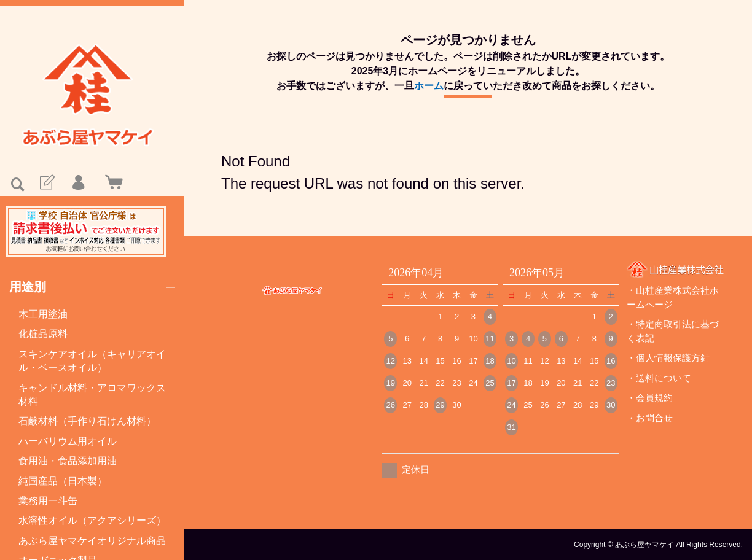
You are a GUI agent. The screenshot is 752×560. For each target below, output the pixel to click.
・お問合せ (650, 418)
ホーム (429, 86)
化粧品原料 (43, 334)
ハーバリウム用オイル (68, 441)
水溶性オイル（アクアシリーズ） (92, 520)
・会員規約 (650, 398)
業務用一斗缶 (48, 501)
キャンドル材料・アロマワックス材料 (92, 395)
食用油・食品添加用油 (68, 461)
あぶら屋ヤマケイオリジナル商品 (92, 541)
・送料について (659, 378)
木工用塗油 (43, 314)
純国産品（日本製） (63, 481)
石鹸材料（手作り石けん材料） (87, 421)
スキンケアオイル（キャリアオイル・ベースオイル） (92, 361)
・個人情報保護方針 (668, 358)
